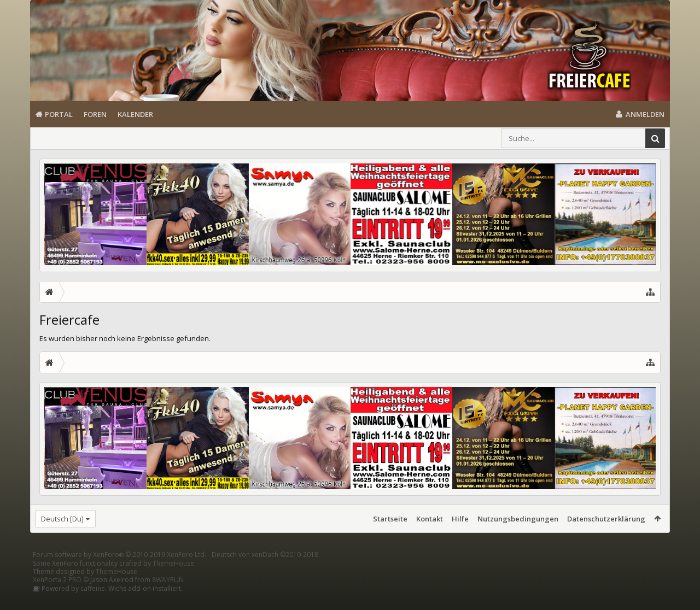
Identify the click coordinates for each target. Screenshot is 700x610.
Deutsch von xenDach (265, 572)
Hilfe (460, 519)
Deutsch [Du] (62, 519)
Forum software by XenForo (119, 572)
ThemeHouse (173, 581)
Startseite (390, 519)
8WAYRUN (168, 597)
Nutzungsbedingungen (518, 519)
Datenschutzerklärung (606, 519)
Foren (95, 114)
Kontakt (430, 519)
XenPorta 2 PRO (57, 597)
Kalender (135, 114)
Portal (59, 114)
